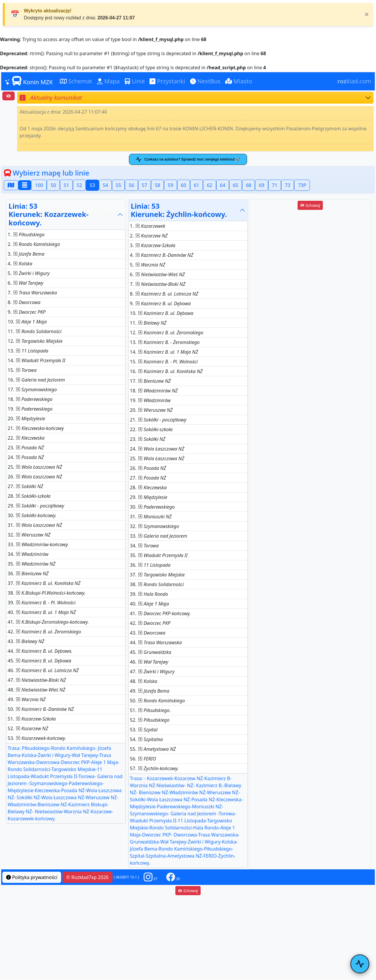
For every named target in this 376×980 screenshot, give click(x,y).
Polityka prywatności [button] (32, 877)
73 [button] (288, 185)
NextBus (205, 81)
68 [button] (249, 185)
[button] (150, 877)
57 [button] (145, 185)
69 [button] (261, 185)
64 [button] (223, 185)
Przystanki (167, 81)
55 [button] (118, 185)
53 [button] (92, 185)
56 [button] (131, 185)
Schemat (76, 81)
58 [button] (157, 185)
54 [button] (105, 185)
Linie (135, 81)
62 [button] (209, 185)
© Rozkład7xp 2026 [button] (88, 877)
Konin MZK (29, 81)
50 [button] (53, 185)
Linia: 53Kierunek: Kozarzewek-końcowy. (48, 214)
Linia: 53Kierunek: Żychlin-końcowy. (179, 210)
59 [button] (170, 185)
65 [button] (236, 185)
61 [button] (197, 185)
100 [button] (39, 185)
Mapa (108, 81)
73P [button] (302, 185)
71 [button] (275, 185)
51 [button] (66, 185)
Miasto (239, 81)
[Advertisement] (310, 252)
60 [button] (184, 185)
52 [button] (79, 185)
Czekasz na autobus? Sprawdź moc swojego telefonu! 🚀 (188, 159)
